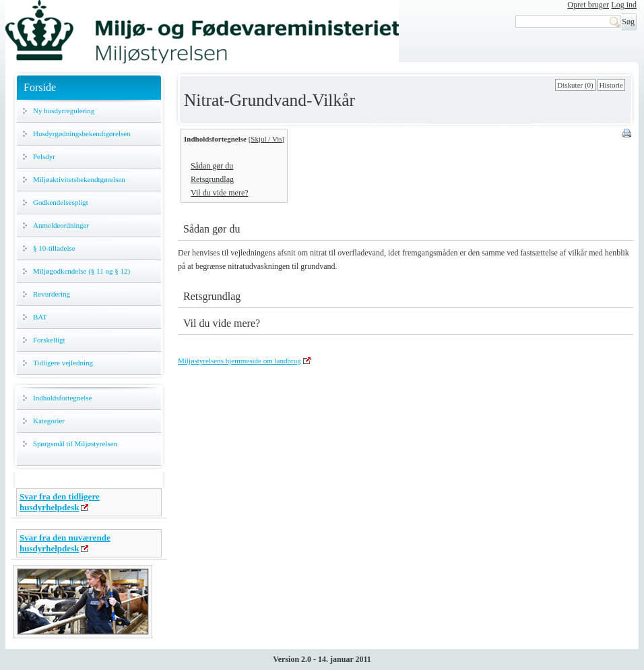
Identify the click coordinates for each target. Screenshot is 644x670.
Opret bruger (588, 5)
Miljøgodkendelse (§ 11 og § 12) (82, 271)
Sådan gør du (212, 166)
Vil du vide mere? (220, 193)
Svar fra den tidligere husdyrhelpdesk (60, 502)
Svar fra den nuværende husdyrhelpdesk (65, 543)
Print (628, 134)
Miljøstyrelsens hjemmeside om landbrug (239, 361)
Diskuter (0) (575, 85)
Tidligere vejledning (63, 363)
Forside (40, 87)
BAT (40, 317)
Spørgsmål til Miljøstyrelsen (75, 444)
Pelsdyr (44, 156)
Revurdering (52, 294)
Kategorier (49, 421)
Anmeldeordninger (61, 225)
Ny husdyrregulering (64, 111)
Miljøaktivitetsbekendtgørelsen (79, 179)
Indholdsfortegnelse (62, 398)
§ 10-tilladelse (54, 248)
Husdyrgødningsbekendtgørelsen (82, 133)
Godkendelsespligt (61, 202)
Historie (611, 85)
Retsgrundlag (212, 179)
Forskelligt (49, 340)
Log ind (624, 5)
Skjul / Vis (266, 139)
